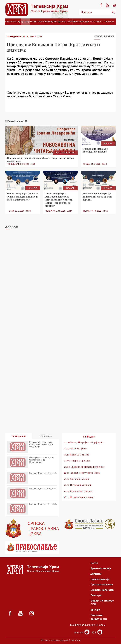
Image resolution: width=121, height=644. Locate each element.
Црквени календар (102, 590)
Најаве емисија (38, 21)
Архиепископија (13, 21)
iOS (97, 633)
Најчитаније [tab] (46, 436)
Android (82, 633)
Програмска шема (63, 21)
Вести (94, 563)
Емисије (50, 21)
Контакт (110, 21)
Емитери (77, 21)
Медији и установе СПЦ (94, 21)
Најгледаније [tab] (19, 436)
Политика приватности (99, 617)
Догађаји (26, 21)
